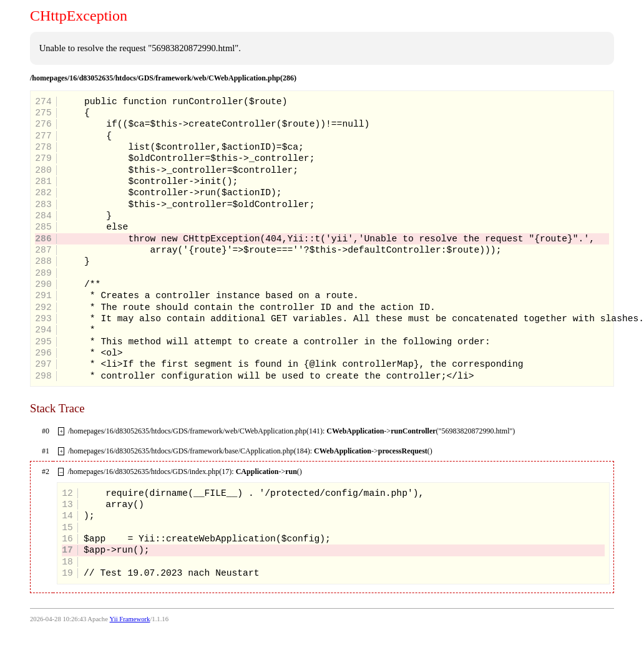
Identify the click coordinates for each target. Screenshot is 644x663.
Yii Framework (130, 619)
